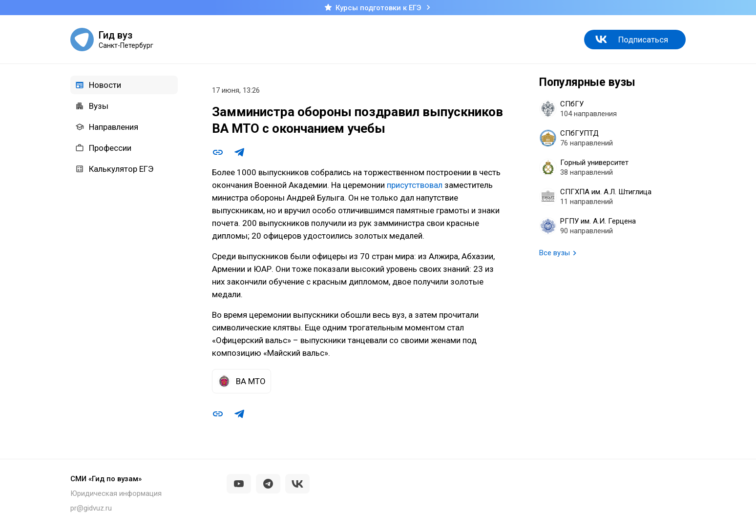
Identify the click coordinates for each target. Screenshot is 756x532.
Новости (98, 85)
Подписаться (643, 40)
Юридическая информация (116, 493)
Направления (107, 127)
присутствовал (415, 185)
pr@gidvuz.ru (91, 508)
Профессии (103, 148)
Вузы (92, 106)
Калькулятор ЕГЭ (114, 169)
